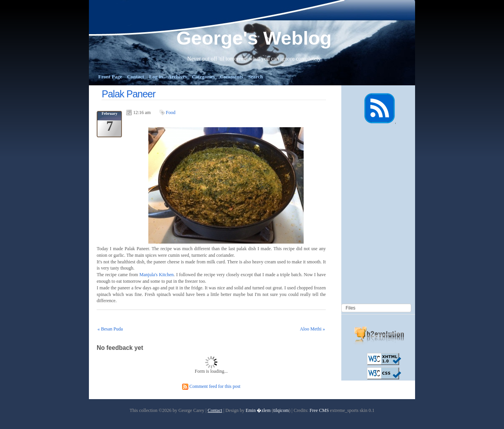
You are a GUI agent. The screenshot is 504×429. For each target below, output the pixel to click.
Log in (156, 77)
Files (350, 308)
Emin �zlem (258, 410)
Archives (178, 77)
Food (171, 112)
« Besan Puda (110, 329)
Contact (136, 77)
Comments (231, 77)
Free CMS (319, 410)
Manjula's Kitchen (156, 275)
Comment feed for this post (211, 386)
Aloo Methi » (312, 329)
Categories (203, 77)
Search (255, 77)
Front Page (110, 77)
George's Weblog (254, 38)
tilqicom (281, 410)
